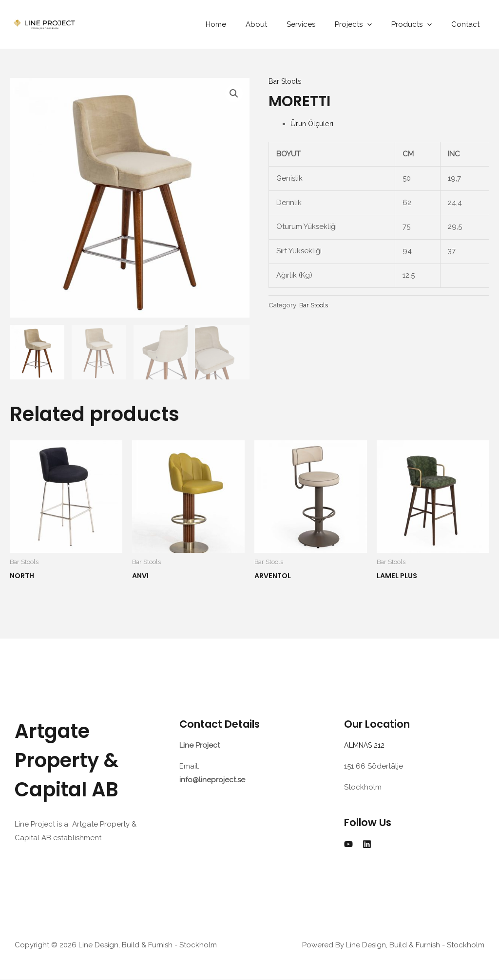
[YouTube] (348, 845)
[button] (233, 94)
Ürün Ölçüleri (313, 124)
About (278, 24)
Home (243, 24)
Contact (468, 24)
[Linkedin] (367, 845)
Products (419, 24)
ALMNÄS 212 (367, 746)
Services (318, 24)
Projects (365, 24)
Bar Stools (286, 81)
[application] (379, 24)
